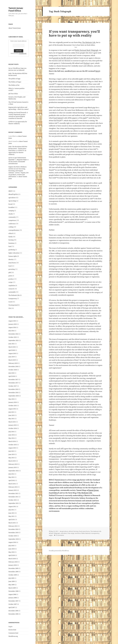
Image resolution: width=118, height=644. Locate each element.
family (10, 237)
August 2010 (12, 542)
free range (71, 533)
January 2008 (13, 598)
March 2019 (12, 360)
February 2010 (13, 562)
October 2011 (13, 500)
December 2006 (13, 611)
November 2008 (13, 591)
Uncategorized (13, 305)
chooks (11, 214)
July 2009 (11, 578)
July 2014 (11, 432)
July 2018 (11, 373)
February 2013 (13, 464)
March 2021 (12, 347)
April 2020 (12, 350)
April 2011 (12, 520)
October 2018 (13, 370)
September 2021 (14, 340)
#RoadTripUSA (13, 194)
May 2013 (11, 458)
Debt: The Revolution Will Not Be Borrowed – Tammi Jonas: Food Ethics (18, 149)
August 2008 (12, 594)
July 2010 (11, 546)
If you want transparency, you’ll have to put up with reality (74, 33)
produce (11, 279)
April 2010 (12, 555)
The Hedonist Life (14, 295)
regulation (12, 285)
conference (12, 224)
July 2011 (11, 510)
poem (10, 276)
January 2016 (13, 402)
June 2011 (12, 513)
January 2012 (13, 490)
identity (11, 259)
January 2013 (13, 467)
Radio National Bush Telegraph (87, 50)
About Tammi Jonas (15, 28)
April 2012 (12, 480)
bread (10, 204)
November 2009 (13, 572)
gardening (12, 250)
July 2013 (11, 451)
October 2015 (13, 406)
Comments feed (13, 633)
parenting (12, 269)
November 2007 (13, 601)
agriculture (12, 198)
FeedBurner (23, 53)
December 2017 (13, 380)
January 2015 (13, 425)
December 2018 (13, 366)
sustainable (12, 292)
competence (12, 220)
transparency (13, 299)
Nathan (87, 63)
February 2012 (13, 487)
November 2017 (13, 383)
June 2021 (12, 344)
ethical (11, 233)
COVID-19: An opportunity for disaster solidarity (17, 152)
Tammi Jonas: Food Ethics (16, 9)
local (10, 266)
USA (10, 308)
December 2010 (13, 529)
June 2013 (12, 454)
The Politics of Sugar (15, 82)
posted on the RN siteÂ (62, 58)
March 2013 (12, 461)
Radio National (86, 533)
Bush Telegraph (55, 533)
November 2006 (13, 614)
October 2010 (13, 536)
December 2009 (13, 568)
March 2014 (12, 441)
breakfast (11, 207)
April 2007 (12, 607)
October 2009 (13, 575)
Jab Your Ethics (13, 94)
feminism (11, 243)
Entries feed (12, 630)
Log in (10, 626)
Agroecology (12, 201)
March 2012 (12, 484)
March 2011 (12, 523)
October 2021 (13, 337)
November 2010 (13, 533)
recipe (10, 282)
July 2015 (11, 412)
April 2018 (12, 376)
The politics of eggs (14, 79)
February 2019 (13, 363)
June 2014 (12, 435)
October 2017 (13, 386)
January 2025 (13, 324)
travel (10, 302)
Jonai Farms (12, 263)
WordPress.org (13, 636)
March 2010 (12, 559)
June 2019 (12, 357)
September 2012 (14, 471)
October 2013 (13, 445)
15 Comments (60, 535)
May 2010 (11, 552)
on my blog (62, 464)
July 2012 (11, 474)
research (11, 289)
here (97, 71)
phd (10, 272)
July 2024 (11, 331)
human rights (13, 256)
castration (64, 533)
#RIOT (10, 191)
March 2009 (12, 588)
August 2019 (12, 353)
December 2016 (13, 389)
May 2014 (11, 438)
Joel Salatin (58, 118)
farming (11, 240)
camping (11, 211)
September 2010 (14, 539)
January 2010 (13, 565)
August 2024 (12, 327)
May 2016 (11, 399)
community (12, 217)
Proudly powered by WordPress (59, 551)
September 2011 (14, 503)
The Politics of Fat (14, 85)
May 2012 (11, 477)
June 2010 (12, 549)
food (10, 246)
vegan (51, 535)
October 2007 (13, 604)
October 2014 (13, 428)
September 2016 (14, 396)
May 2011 (11, 516)
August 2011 (12, 507)
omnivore (78, 533)
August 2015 (12, 409)
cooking (11, 227)
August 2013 (12, 448)
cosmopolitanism (14, 230)
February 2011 (13, 526)
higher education (14, 253)
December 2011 (13, 493)
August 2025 (12, 321)
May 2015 (11, 419)
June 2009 (12, 581)
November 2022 (13, 334)
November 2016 (13, 393)
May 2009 (11, 585)
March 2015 (12, 422)
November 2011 (13, 497)
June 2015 (12, 415)
